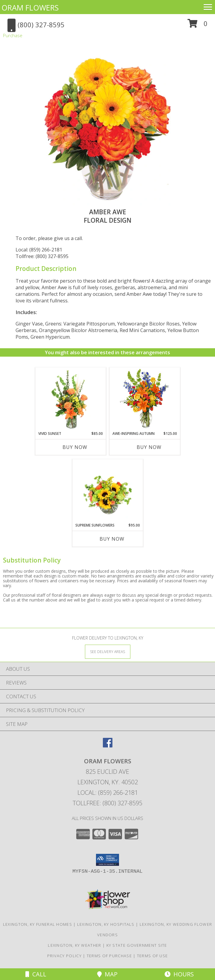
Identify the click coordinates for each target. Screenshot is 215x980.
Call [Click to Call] (36, 974)
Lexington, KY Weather (74, 945)
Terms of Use (153, 956)
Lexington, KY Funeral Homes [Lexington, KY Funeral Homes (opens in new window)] (38, 924)
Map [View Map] (107, 974)
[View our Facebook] (108, 745)
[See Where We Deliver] (108, 651)
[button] (198, 26)
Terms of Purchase (109, 956)
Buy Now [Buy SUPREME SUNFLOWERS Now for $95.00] (112, 539)
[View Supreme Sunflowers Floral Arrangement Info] (107, 491)
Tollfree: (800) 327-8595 (42, 256)
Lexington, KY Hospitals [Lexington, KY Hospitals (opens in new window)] (106, 924)
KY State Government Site (137, 945)
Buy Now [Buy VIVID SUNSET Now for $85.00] (75, 447)
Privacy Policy (64, 956)
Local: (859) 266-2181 (39, 250)
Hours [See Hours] (179, 974)
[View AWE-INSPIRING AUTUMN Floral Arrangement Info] (145, 399)
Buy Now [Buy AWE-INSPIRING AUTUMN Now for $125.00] (149, 447)
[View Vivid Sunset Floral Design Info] (70, 399)
